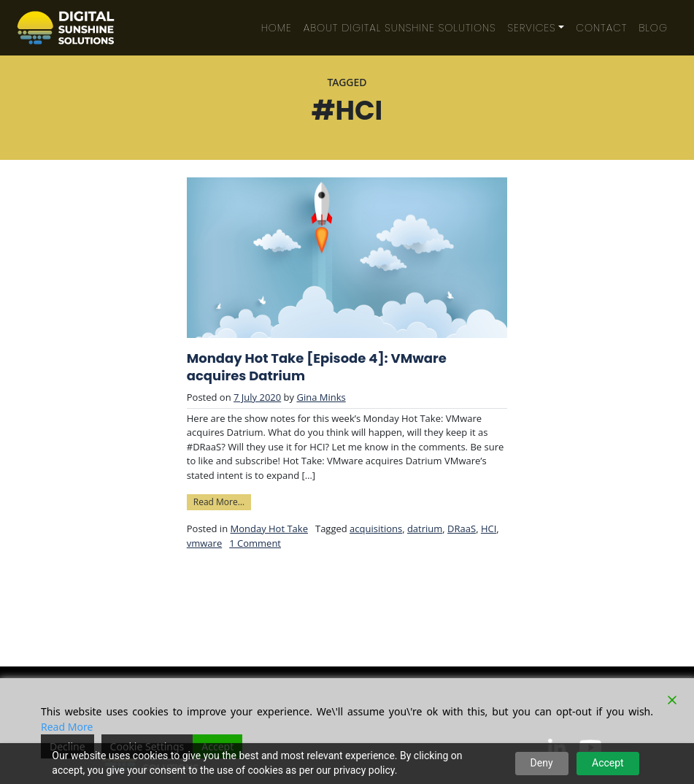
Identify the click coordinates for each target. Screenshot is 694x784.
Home (277, 28)
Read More (67, 727)
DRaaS (462, 529)
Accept (608, 763)
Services (532, 28)
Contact (601, 28)
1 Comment (255, 543)
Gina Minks (321, 397)
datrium (425, 529)
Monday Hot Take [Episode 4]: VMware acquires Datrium (317, 367)
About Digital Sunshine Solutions (400, 28)
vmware (204, 543)
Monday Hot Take (269, 529)
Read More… (222, 501)
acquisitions (376, 529)
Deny (542, 763)
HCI (489, 529)
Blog (653, 28)
